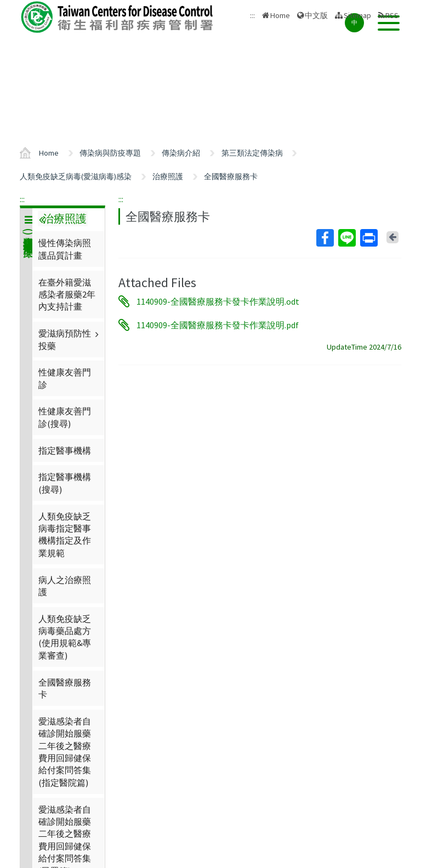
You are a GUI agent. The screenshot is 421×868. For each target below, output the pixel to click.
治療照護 (168, 176)
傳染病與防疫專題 (110, 153)
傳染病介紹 (181, 153)
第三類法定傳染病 (252, 153)
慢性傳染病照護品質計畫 (65, 249)
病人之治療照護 (65, 586)
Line (346, 238)
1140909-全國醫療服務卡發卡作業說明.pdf (218, 325)
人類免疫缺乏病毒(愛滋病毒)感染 (76, 176)
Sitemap (357, 15)
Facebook (325, 238)
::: (22, 199)
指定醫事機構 (65, 450)
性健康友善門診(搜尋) (65, 417)
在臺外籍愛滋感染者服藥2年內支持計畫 (67, 295)
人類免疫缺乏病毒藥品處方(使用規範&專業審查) (65, 637)
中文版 (316, 15)
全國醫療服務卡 (231, 176)
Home (280, 15)
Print (368, 238)
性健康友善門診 (65, 378)
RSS (392, 15)
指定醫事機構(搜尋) (65, 483)
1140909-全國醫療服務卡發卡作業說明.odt (218, 301)
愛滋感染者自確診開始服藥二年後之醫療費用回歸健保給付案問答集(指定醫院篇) (65, 752)
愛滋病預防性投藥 (70, 339)
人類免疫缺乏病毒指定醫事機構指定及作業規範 (65, 535)
